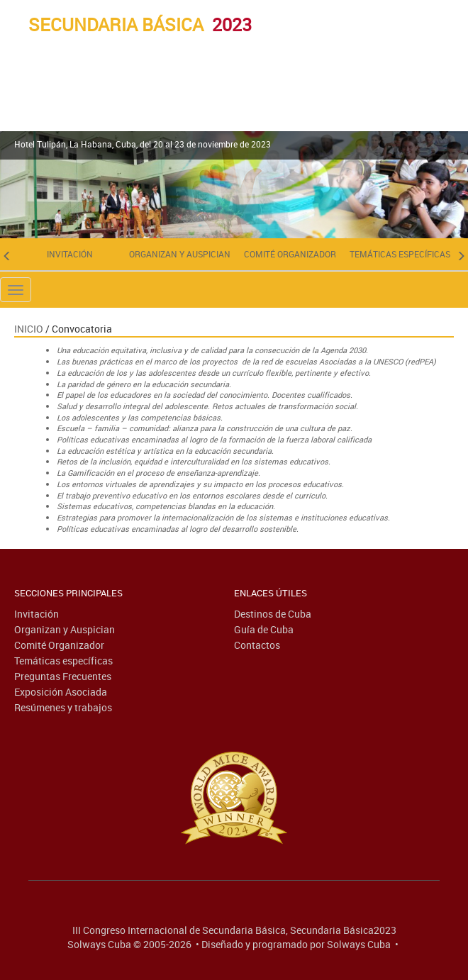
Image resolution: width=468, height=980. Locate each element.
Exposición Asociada (61, 692)
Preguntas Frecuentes (63, 676)
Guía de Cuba (264, 629)
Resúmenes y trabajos (63, 707)
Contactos (257, 645)
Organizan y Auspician (180, 254)
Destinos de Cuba (273, 614)
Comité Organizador (290, 254)
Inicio (29, 329)
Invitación (70, 254)
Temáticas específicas (400, 254)
